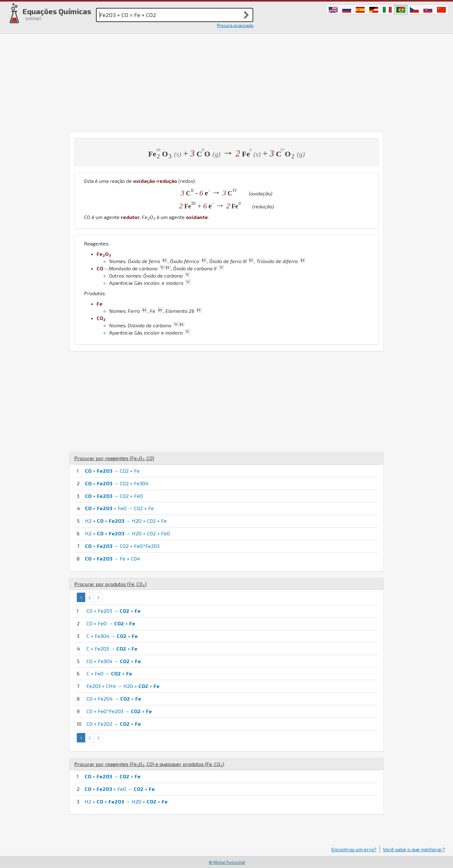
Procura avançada (235, 25)
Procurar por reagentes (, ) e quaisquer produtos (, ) (149, 764)
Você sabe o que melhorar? (414, 849)
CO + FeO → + (111, 623)
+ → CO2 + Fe (112, 471)
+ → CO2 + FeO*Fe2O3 (122, 546)
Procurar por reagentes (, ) (114, 458)
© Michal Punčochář (227, 862)
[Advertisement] (226, 81)
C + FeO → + (109, 673)
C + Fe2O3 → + (112, 648)
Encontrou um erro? (354, 849)
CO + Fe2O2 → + (114, 724)
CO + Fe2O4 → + (114, 699)
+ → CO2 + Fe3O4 (117, 483)
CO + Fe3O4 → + (114, 661)
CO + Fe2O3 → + (114, 611)
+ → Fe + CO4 (112, 558)
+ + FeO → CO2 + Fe (119, 508)
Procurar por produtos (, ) (110, 584)
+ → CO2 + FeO (114, 496)
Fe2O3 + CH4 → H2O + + (123, 686)
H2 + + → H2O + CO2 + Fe (126, 521)
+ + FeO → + (120, 789)
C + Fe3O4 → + (112, 636)
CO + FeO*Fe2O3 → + (119, 711)
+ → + (113, 776)
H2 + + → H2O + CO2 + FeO (127, 533)
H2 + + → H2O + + (126, 801)
